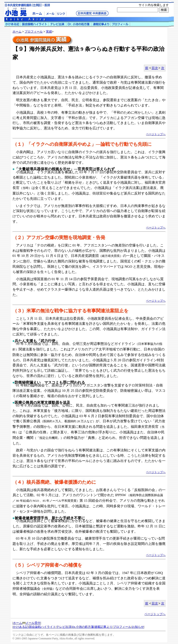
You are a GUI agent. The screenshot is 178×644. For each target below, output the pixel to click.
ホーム (17, 32)
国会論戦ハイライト (42, 627)
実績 (49, 32)
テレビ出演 (64, 627)
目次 (155, 68)
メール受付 (32, 623)
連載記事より (103, 627)
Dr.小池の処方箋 (83, 627)
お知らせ (138, 627)
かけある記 (21, 627)
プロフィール (34, 32)
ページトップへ (156, 134)
